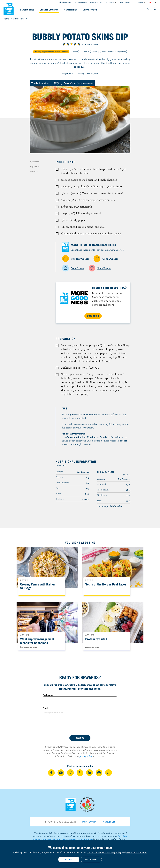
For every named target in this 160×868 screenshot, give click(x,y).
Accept (69, 859)
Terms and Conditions (136, 852)
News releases (125, 2)
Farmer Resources (80, 2)
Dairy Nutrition (89, 822)
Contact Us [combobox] (110, 2)
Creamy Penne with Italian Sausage (37, 586)
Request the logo (96, 2)
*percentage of (110, 506)
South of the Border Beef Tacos (106, 584)
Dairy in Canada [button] (27, 10)
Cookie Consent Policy (97, 852)
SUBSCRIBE (93, 316)
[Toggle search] (155, 9)
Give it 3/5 (72, 44)
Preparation (35, 167)
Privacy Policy (115, 852)
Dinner (75, 51)
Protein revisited (96, 639)
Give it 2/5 (68, 44)
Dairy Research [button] (90, 10)
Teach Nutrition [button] (70, 10)
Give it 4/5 (75, 44)
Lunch (85, 51)
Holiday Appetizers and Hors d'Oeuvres (51, 51)
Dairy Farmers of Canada (9, 9)
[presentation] (80, 725)
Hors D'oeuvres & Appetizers (114, 51)
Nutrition (34, 171)
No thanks (91, 859)
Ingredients (35, 162)
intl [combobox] (153, 2)
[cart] (148, 9)
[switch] (73, 83)
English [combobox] (140, 2)
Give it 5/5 (79, 44)
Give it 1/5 (64, 44)
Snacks (94, 51)
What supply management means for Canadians (37, 641)
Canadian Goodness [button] (49, 10)
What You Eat (109, 822)
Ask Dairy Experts (65, 2)
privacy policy (86, 756)
